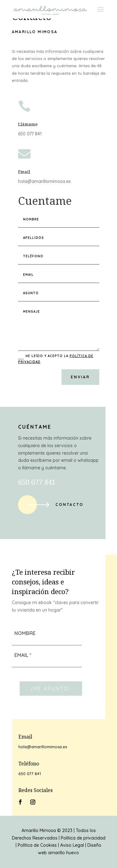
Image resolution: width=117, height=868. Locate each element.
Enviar (80, 377)
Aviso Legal (72, 845)
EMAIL (23, 655)
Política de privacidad (83, 838)
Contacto (70, 505)
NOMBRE (25, 633)
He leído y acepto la (56, 359)
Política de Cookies (37, 845)
